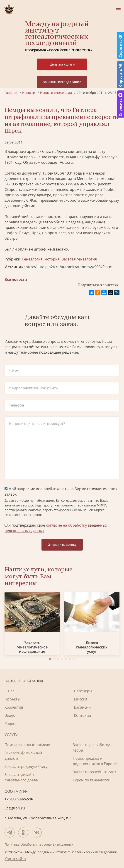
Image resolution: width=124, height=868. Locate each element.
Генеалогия (32, 259)
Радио (10, 724)
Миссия (81, 699)
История (52, 259)
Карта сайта (15, 859)
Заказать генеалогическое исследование (32, 647)
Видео (10, 715)
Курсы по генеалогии (92, 780)
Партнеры (83, 691)
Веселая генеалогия (79, 259)
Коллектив (14, 707)
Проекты (12, 699)
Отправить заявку (62, 545)
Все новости (16, 279)
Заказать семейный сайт (95, 772)
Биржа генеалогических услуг (92, 647)
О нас (9, 691)
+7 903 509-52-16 (19, 799)
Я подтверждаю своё (56, 528)
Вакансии (82, 707)
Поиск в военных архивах (27, 745)
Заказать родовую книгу (26, 766)
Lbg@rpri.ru (15, 808)
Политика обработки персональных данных (39, 844)
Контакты (82, 715)
